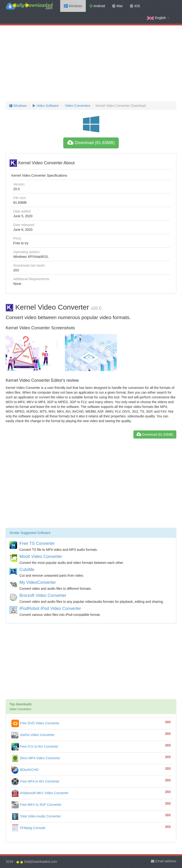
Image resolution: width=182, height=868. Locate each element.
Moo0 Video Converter (41, 557)
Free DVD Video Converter (35, 723)
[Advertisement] (91, 63)
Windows (73, 6)
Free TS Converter (37, 543)
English (158, 18)
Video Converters (77, 106)
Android (97, 6)
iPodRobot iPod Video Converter (50, 609)
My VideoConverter (38, 582)
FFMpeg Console (28, 828)
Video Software (45, 106)
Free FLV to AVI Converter (35, 746)
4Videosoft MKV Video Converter (40, 793)
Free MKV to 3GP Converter (36, 805)
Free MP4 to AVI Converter (35, 781)
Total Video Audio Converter (36, 816)
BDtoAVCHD (25, 770)
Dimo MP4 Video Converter (36, 758)
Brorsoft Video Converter (43, 595)
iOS (135, 6)
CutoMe (27, 570)
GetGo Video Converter (33, 735)
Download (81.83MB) (91, 143)
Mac (117, 6)
